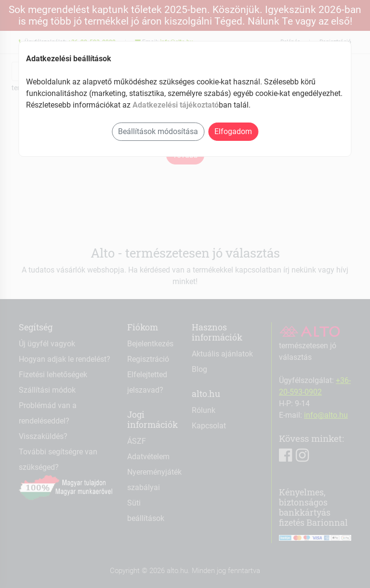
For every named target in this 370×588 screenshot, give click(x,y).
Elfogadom (233, 131)
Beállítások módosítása (158, 131)
